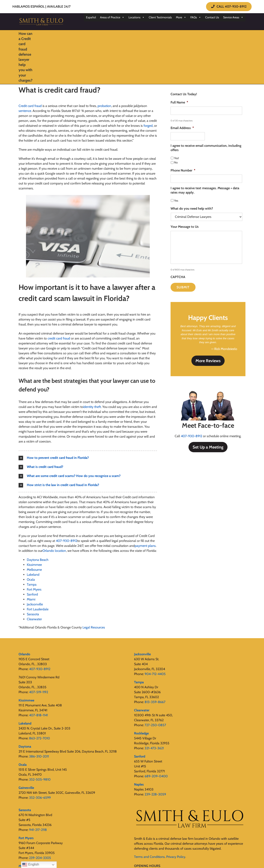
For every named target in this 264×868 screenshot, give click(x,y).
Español (91, 17)
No (176, 162)
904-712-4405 (155, 674)
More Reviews (208, 361)
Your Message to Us (185, 227)
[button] (88, 458)
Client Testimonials (160, 17)
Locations (137, 17)
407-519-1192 (39, 692)
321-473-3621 (154, 748)
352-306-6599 (40, 798)
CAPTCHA (178, 277)
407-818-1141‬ (38, 715)
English (31, 865)
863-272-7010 (39, 738)
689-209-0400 (156, 776)
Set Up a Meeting (208, 447)
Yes (176, 201)
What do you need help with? (192, 208)
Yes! (176, 158)
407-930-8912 (192, 436)
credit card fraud (59, 338)
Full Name (179, 102)
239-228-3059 (155, 794)
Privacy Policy (176, 857)
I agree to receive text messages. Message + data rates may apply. (205, 190)
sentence (25, 111)
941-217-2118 (38, 830)
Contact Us (212, 17)
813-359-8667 (155, 702)
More (181, 17)
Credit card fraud (30, 106)
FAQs (196, 17)
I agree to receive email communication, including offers (206, 148)
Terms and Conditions (149, 857)
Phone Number (183, 170)
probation (104, 106)
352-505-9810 (40, 779)
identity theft (92, 407)
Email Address (182, 128)
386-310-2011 (39, 756)
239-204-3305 (40, 858)
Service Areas (233, 17)
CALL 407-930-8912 (229, 6)
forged (148, 126)
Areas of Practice (112, 17)
